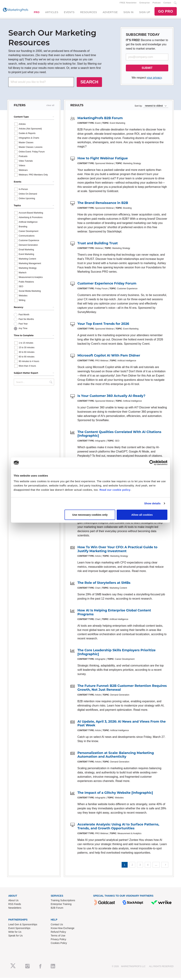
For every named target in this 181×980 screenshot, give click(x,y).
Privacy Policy (58, 941)
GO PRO (166, 12)
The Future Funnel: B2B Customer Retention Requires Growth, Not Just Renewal (122, 690)
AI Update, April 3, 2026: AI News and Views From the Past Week (122, 726)
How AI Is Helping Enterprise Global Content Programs (114, 614)
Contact (167, 4)
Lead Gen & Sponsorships (23, 927)
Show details (152, 503)
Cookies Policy (59, 945)
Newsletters (15, 910)
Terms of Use (58, 938)
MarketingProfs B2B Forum (100, 120)
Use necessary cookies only (90, 515)
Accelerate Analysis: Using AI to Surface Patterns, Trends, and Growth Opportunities (118, 829)
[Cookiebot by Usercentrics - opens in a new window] (152, 463)
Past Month (24, 317)
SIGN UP (145, 13)
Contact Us (57, 927)
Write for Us (15, 934)
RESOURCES (89, 13)
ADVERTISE (110, 13)
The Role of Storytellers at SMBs (104, 585)
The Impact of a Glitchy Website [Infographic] (115, 795)
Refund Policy (58, 934)
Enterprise (145, 4)
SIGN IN (128, 13)
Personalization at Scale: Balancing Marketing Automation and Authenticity (116, 757)
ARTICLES (52, 13)
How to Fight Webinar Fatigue (103, 161)
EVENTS (69, 13)
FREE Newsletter (128, 4)
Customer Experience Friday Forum (107, 286)
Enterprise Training (61, 906)
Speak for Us (15, 938)
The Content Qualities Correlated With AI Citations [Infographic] (119, 436)
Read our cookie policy (115, 490)
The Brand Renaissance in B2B (103, 205)
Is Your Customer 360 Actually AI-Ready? (111, 398)
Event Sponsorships (19, 930)
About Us (13, 903)
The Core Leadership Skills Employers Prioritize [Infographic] (116, 654)
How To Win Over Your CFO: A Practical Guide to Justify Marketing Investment (117, 551)
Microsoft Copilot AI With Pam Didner (109, 358)
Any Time (23, 331)
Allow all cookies (142, 515)
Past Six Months (26, 321)
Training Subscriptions (63, 903)
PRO (37, 13)
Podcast (157, 4)
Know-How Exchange (63, 930)
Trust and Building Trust (98, 245)
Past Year (23, 326)
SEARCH (89, 84)
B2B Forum (57, 910)
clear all (50, 107)
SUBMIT (147, 70)
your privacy (154, 80)
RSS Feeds (15, 906)
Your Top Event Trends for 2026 (103, 326)
